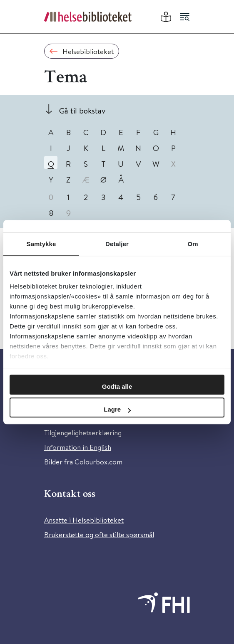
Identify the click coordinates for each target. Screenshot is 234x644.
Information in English (78, 447)
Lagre (117, 409)
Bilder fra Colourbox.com (83, 462)
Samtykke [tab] (41, 244)
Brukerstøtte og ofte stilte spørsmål (99, 534)
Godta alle (117, 386)
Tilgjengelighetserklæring (83, 433)
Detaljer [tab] (117, 244)
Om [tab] (193, 244)
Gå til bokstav (82, 110)
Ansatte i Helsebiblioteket (84, 520)
